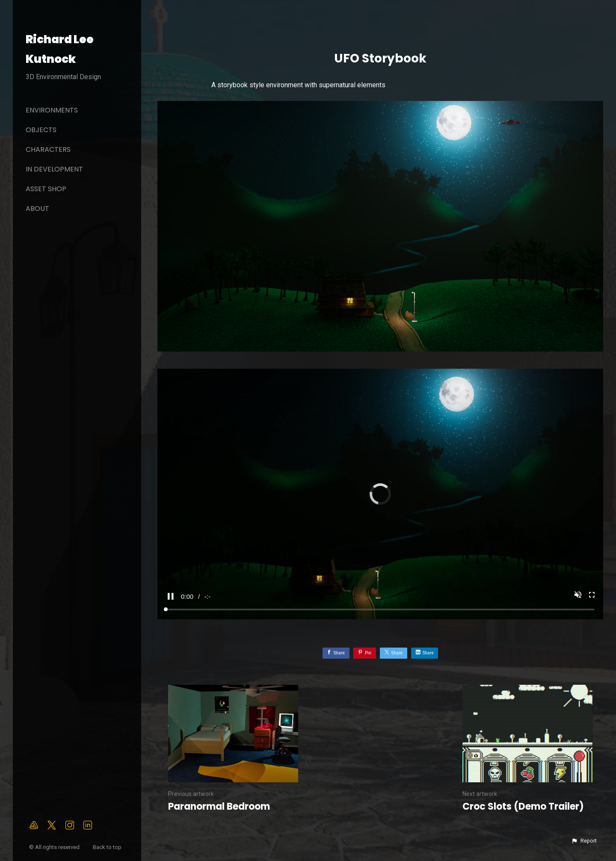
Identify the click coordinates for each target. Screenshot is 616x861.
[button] (584, 841)
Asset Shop (46, 189)
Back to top (108, 847)
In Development (54, 169)
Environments (52, 110)
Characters (48, 149)
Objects (41, 130)
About (37, 209)
